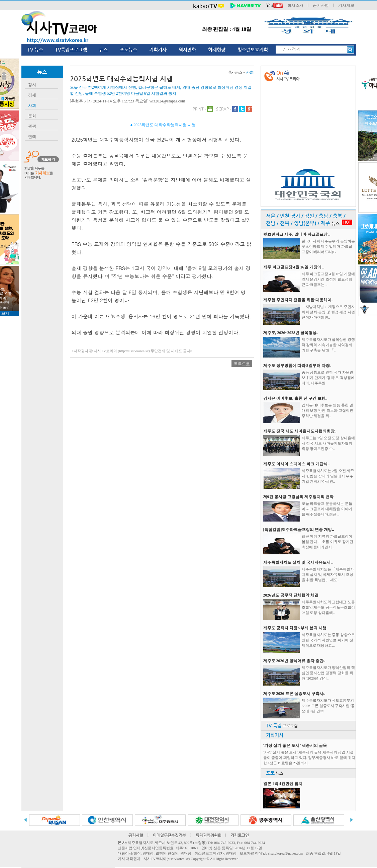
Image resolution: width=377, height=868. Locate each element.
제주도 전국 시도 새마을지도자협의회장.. (300, 431)
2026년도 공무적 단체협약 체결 (291, 595)
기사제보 (346, 5)
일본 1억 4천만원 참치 (283, 784)
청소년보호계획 (253, 50)
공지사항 (321, 5)
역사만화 (187, 50)
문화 (32, 116)
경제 (32, 95)
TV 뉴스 (35, 50)
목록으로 (242, 364)
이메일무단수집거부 (169, 835)
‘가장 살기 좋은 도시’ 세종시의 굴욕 (295, 745)
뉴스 (103, 50)
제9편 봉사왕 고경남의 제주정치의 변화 (298, 497)
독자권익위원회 (209, 835)
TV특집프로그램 (71, 50)
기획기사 (158, 50)
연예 (32, 137)
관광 (32, 126)
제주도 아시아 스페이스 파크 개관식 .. (297, 464)
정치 (32, 85)
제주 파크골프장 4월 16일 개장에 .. (294, 267)
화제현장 (217, 50)
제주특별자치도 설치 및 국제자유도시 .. (298, 562)
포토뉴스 (128, 50)
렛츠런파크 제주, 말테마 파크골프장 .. (297, 234)
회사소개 (295, 5)
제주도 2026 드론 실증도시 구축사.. (294, 694)
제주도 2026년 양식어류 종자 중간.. (294, 661)
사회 (32, 105)
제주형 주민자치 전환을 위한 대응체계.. (298, 300)
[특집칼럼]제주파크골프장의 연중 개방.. (299, 530)
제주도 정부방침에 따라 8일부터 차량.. (297, 366)
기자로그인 (240, 835)
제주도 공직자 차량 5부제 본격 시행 (295, 628)
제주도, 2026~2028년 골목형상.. (291, 333)
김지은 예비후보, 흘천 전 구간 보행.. (295, 398)
